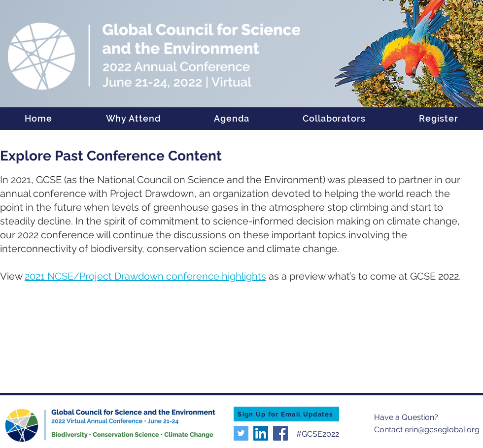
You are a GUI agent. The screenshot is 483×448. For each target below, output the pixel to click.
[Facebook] (280, 433)
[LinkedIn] (261, 433)
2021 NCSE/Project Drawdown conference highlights (145, 276)
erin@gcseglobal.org (442, 430)
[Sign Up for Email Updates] (286, 414)
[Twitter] (241, 433)
